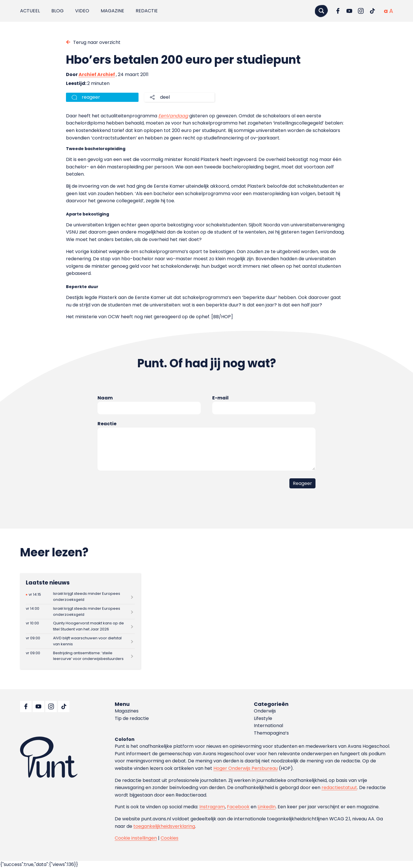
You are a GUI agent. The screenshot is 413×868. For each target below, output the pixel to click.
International (268, 726)
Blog (58, 11)
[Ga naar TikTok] (372, 11)
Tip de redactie (132, 718)
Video (82, 11)
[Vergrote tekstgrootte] (391, 11)
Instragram (212, 807)
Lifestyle (263, 718)
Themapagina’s (271, 733)
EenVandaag (173, 116)
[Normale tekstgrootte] (386, 11)
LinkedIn (267, 807)
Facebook (238, 807)
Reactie (107, 424)
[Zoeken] (321, 11)
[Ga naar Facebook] (338, 11)
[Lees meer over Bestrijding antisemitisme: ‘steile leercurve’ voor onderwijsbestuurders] (80, 656)
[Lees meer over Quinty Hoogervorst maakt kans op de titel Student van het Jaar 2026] (80, 627)
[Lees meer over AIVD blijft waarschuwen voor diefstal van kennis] (80, 641)
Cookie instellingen (136, 838)
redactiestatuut (339, 788)
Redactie (147, 11)
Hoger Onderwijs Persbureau (246, 768)
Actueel (30, 11)
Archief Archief (97, 74)
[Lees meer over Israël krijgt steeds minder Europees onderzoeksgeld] (80, 597)
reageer (91, 97)
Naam (105, 398)
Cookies (170, 838)
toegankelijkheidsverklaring (164, 826)
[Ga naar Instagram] (361, 11)
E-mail (220, 398)
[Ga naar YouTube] (349, 11)
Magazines (127, 711)
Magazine (112, 11)
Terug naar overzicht (97, 42)
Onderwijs (265, 711)
